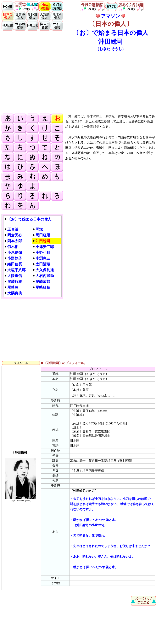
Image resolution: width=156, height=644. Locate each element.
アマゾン (111, 16)
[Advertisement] (79, 82)
